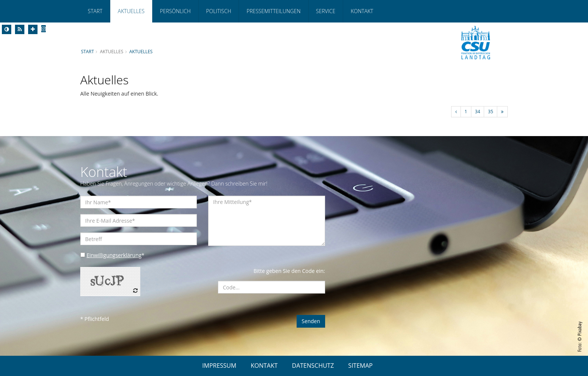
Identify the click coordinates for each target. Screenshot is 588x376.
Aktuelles (131, 11)
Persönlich (175, 11)
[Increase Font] (33, 29)
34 (478, 112)
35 (490, 112)
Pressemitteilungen (273, 11)
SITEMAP (361, 366)
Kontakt (362, 11)
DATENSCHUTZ (313, 366)
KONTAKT (264, 366)
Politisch (219, 11)
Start (95, 11)
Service (326, 11)
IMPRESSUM (219, 366)
